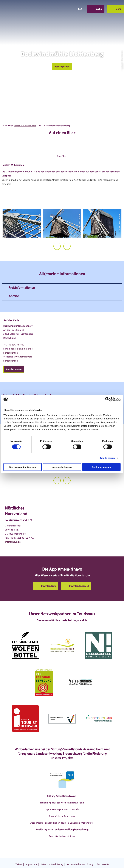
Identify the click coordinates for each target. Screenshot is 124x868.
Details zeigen (107, 458)
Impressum (31, 864)
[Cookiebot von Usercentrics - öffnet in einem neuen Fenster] (107, 399)
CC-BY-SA (122, 66)
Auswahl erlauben (62, 467)
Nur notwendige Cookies (23, 467)
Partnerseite (103, 864)
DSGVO (18, 864)
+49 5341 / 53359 (16, 345)
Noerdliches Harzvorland (25, 126)
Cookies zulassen (101, 467)
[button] (51, 9)
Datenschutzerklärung (52, 864)
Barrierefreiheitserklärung (80, 864)
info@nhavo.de (13, 542)
